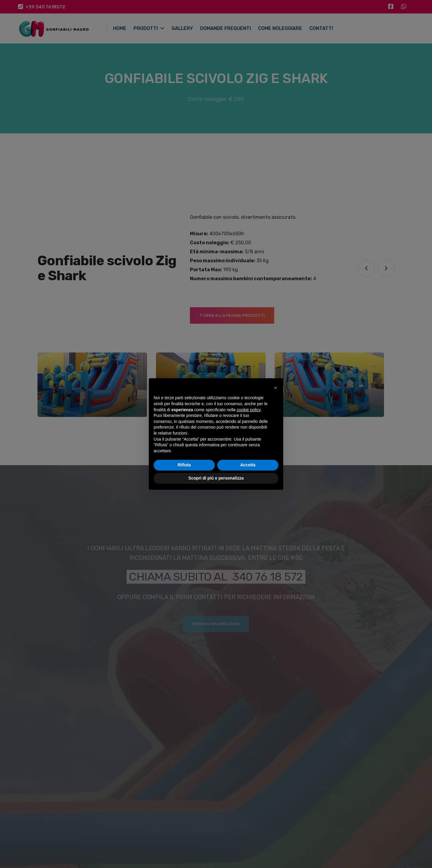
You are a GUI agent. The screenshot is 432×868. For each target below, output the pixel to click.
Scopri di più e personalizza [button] (216, 478)
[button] (275, 388)
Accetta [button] (248, 465)
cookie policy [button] (249, 410)
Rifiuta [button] (184, 465)
